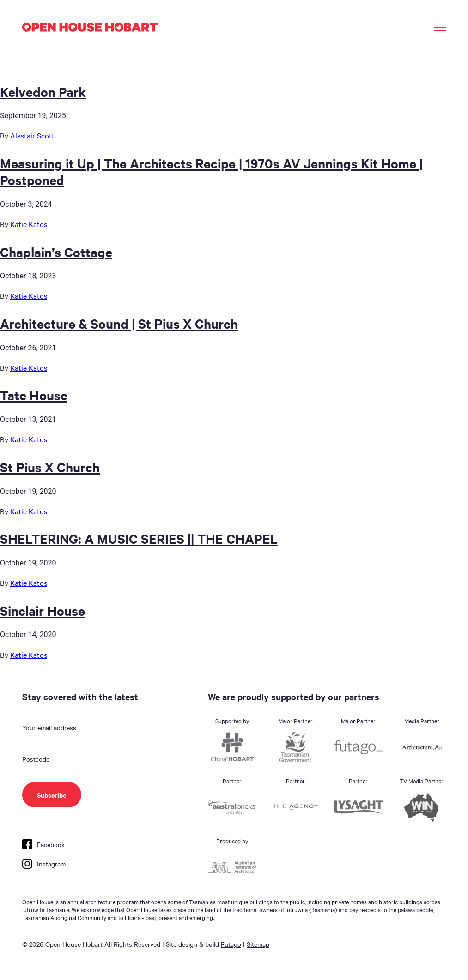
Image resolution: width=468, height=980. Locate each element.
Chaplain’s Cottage (56, 252)
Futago (231, 944)
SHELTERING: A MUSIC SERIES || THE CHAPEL (139, 538)
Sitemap (258, 944)
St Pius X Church (50, 467)
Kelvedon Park (43, 91)
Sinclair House (43, 610)
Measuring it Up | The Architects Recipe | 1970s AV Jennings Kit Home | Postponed (211, 171)
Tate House (34, 395)
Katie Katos (29, 224)
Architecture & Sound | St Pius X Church (119, 323)
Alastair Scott (32, 135)
